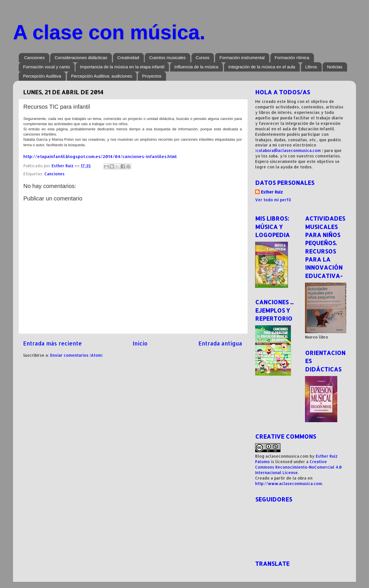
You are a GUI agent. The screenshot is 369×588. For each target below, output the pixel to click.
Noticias (335, 67)
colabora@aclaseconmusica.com (289, 150)
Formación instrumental (242, 58)
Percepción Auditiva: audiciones (102, 76)
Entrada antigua (220, 343)
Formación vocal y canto (47, 67)
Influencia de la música (196, 67)
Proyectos (152, 76)
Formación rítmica (292, 58)
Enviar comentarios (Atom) (76, 355)
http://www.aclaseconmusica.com (289, 483)
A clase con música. (109, 32)
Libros (311, 67)
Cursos (203, 58)
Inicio (140, 343)
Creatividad (128, 58)
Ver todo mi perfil (273, 200)
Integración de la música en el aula (262, 67)
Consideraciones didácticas (81, 58)
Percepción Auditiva (42, 76)
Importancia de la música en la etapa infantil (122, 67)
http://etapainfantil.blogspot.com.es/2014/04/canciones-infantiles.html (100, 156)
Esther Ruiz (272, 192)
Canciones (34, 58)
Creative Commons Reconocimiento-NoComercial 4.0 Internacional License (299, 467)
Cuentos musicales (167, 58)
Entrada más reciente (52, 343)
